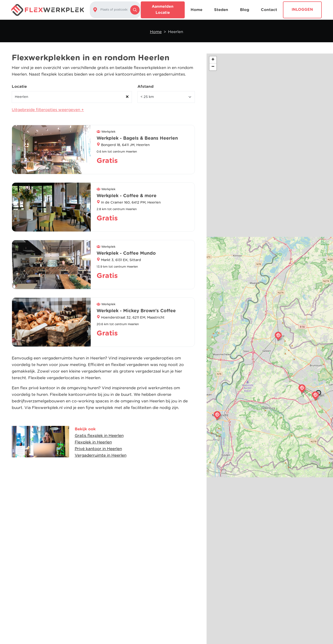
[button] (315, 396)
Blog (245, 10)
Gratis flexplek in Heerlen (99, 436)
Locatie (19, 87)
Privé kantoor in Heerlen (98, 449)
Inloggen (302, 10)
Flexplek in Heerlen (93, 442)
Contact (269, 10)
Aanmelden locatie (163, 10)
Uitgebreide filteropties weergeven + (48, 110)
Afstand (145, 87)
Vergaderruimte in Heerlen (101, 455)
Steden (221, 10)
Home (196, 10)
